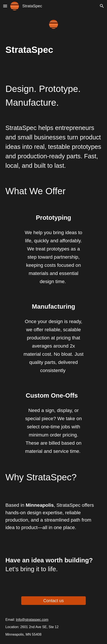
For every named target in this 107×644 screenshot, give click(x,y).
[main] (53, 50)
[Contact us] (54, 601)
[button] (5, 6)
